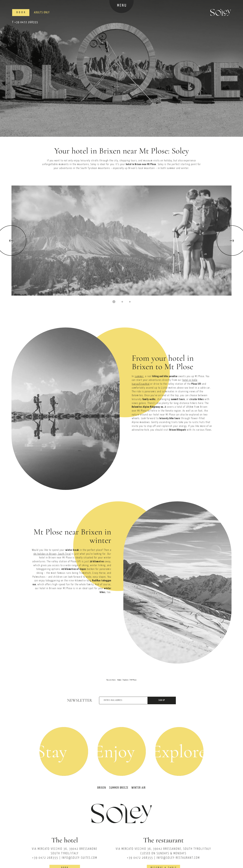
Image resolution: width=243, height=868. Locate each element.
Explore (126, 680)
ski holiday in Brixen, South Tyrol (52, 554)
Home (119, 680)
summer (139, 376)
